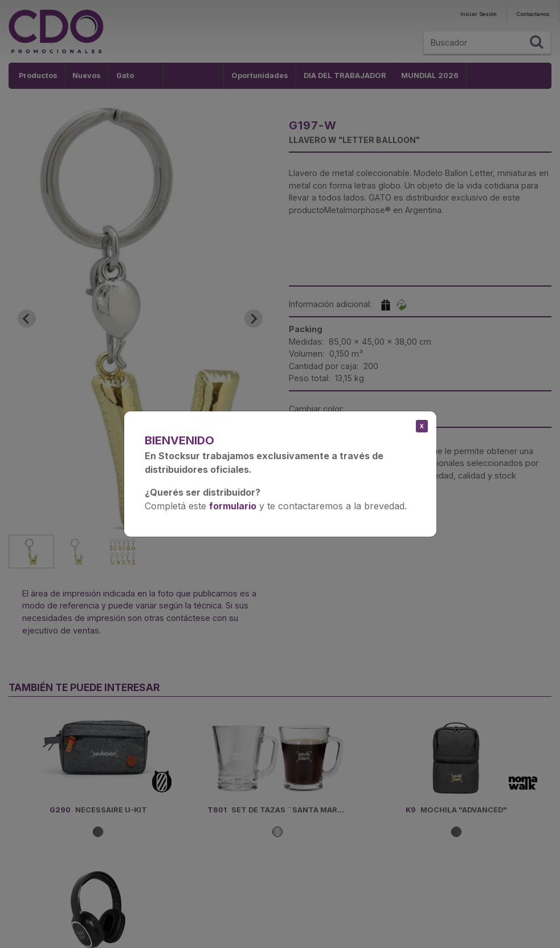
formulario (233, 506)
